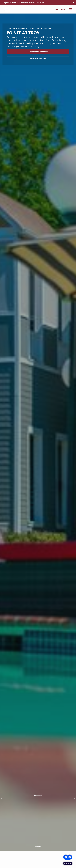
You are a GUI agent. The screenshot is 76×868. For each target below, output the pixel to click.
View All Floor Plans (38, 51)
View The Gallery (38, 59)
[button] (70, 9)
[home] (7, 9)
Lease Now (60, 9)
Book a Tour (44, 9)
